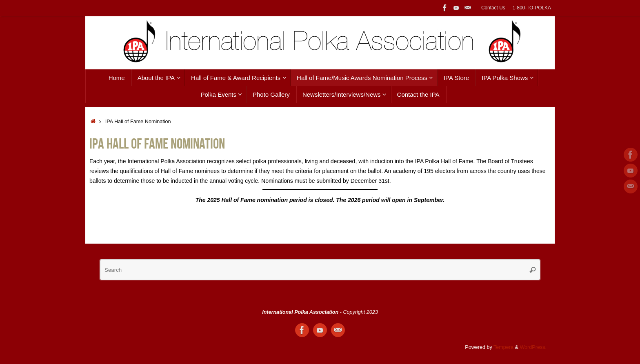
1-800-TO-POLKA (532, 8)
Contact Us (493, 8)
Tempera (503, 347)
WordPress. (533, 347)
